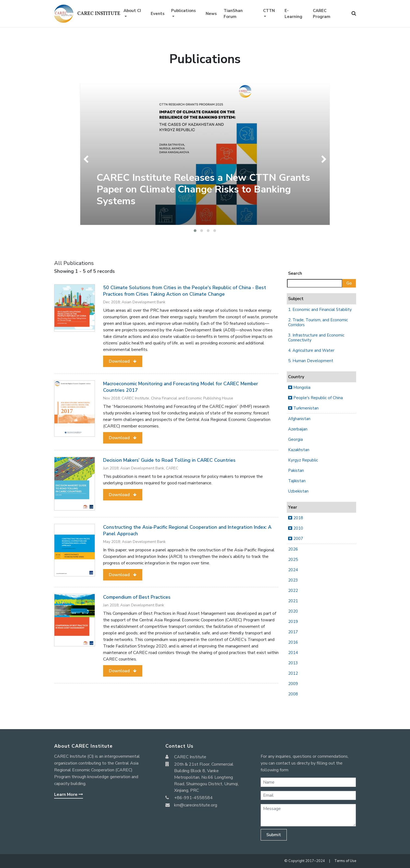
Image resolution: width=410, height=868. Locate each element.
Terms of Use (345, 861)
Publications (184, 11)
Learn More (69, 794)
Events (158, 14)
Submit (274, 835)
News (211, 14)
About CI (132, 11)
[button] (195, 231)
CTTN (269, 11)
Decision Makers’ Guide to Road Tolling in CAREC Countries (169, 460)
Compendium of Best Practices (137, 597)
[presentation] (87, 159)
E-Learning (293, 14)
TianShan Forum (233, 14)
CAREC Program (322, 14)
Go (349, 283)
